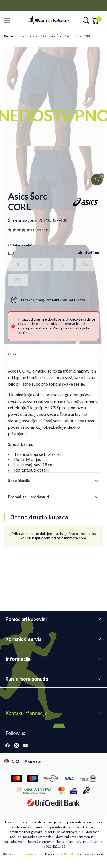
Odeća (48, 36)
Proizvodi (32, 36)
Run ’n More (13, 36)
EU (11, 253)
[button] (9, 20)
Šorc (60, 36)
